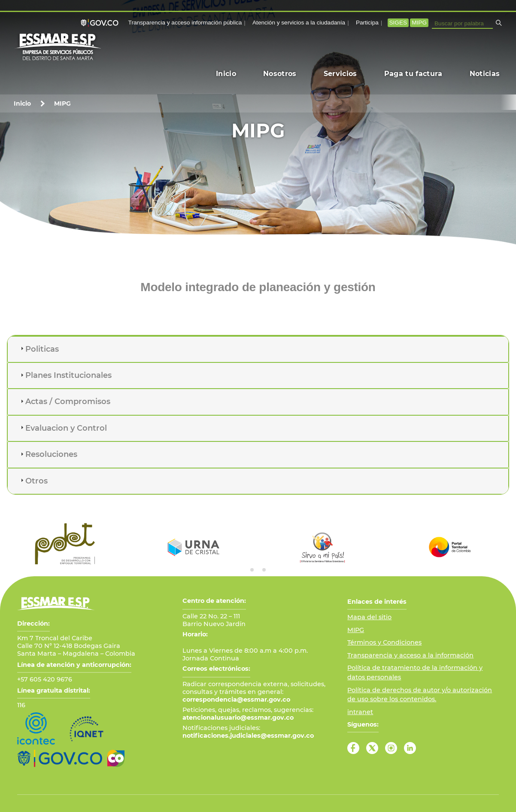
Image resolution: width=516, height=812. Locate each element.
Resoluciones (51, 454)
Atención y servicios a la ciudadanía (299, 23)
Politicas (42, 349)
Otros (36, 481)
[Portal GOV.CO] (101, 23)
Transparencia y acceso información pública (185, 23)
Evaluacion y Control (66, 428)
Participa (367, 23)
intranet (360, 712)
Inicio (22, 103)
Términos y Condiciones (384, 642)
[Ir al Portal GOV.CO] (60, 758)
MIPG (419, 23)
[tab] (258, 349)
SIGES (398, 23)
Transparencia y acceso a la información (410, 655)
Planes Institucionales (68, 375)
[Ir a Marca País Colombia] (116, 758)
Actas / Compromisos (68, 401)
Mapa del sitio (369, 617)
